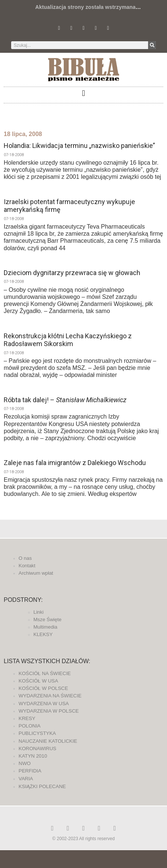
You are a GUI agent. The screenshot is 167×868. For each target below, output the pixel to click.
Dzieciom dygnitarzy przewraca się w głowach (72, 273)
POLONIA (30, 726)
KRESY (27, 718)
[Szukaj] (152, 45)
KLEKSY (43, 634)
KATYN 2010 (33, 756)
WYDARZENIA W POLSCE (49, 711)
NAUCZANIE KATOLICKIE (48, 741)
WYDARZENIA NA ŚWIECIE (50, 696)
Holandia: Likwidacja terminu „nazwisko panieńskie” (79, 146)
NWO (25, 763)
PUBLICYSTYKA (37, 733)
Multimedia (45, 627)
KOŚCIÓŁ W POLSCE (43, 688)
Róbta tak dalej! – (65, 400)
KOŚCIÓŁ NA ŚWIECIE (45, 673)
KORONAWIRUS (37, 748)
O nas (25, 558)
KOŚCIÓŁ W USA (38, 681)
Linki (38, 612)
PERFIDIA (30, 771)
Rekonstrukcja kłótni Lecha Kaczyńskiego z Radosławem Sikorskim (68, 340)
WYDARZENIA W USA (44, 704)
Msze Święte (48, 619)
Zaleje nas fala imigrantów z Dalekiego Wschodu (75, 463)
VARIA (26, 779)
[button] (83, 93)
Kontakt (27, 566)
